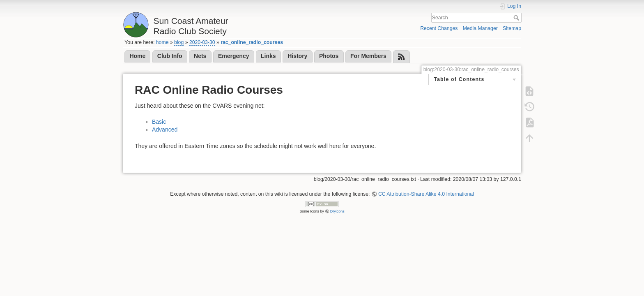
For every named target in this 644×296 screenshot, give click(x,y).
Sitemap (512, 28)
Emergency (233, 56)
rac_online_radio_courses (252, 42)
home (162, 42)
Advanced (165, 129)
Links (268, 56)
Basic (159, 122)
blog (179, 42)
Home (137, 56)
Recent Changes (439, 28)
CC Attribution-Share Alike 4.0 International (426, 194)
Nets (200, 56)
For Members (368, 56)
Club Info (170, 56)
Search (517, 18)
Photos (329, 56)
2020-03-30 (202, 42)
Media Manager (480, 28)
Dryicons (337, 211)
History (297, 56)
